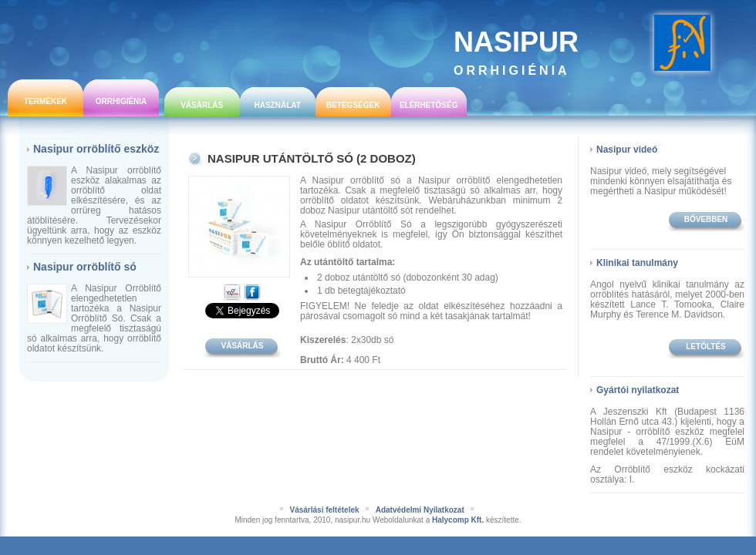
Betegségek (353, 105)
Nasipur (516, 52)
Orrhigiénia (121, 101)
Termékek (46, 101)
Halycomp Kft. (458, 520)
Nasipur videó (627, 150)
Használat (277, 105)
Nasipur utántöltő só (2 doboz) (312, 158)
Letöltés (705, 346)
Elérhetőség (429, 105)
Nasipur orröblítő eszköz (96, 149)
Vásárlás (202, 105)
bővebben (706, 219)
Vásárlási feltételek (324, 510)
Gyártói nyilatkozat (638, 390)
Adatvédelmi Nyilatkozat (420, 510)
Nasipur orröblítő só (85, 267)
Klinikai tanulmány (637, 263)
